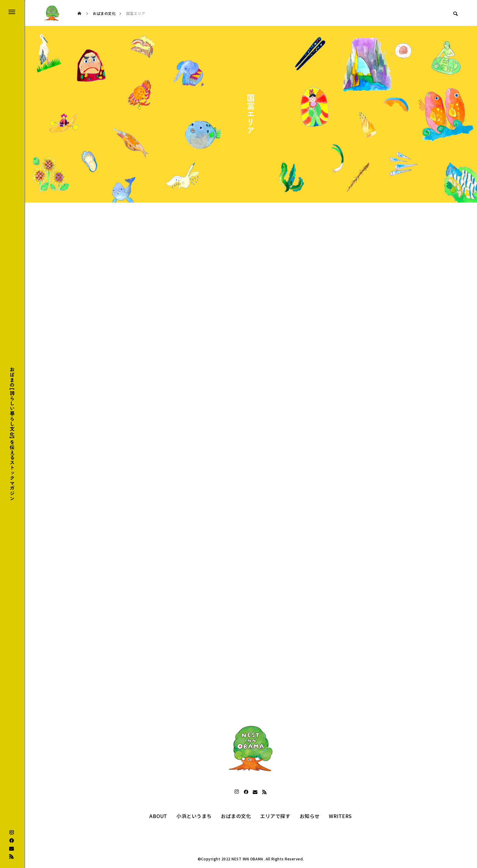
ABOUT (158, 816)
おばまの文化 (236, 816)
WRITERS (340, 816)
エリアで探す (275, 816)
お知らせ (310, 816)
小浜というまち (194, 816)
